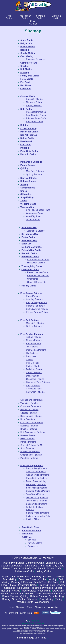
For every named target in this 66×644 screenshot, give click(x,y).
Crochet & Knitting (57, 17)
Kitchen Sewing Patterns (38, 312)
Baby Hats (31, 356)
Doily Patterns (33, 376)
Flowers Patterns (34, 340)
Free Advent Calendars (38, 276)
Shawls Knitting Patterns (38, 513)
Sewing (6, 599)
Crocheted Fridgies (35, 379)
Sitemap (21, 607)
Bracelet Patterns (34, 99)
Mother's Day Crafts (11, 566)
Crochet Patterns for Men (32, 445)
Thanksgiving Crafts (13, 563)
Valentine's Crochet (36, 231)
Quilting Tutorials (34, 174)
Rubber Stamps (39, 596)
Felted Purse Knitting (36, 481)
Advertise (53, 607)
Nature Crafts (29, 591)
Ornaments (33, 279)
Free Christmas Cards (38, 272)
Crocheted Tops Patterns (38, 382)
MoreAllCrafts (33, 23)
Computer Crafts (27, 579)
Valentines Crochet (29, 403)
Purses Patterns (34, 343)
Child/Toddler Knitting (36, 472)
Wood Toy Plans (34, 216)
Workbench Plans (35, 213)
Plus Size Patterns (29, 458)
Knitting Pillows (33, 519)
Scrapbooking (56, 596)
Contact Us (33, 546)
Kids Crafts (23, 588)
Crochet (42, 579)
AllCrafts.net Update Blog (18, 613)
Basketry (36, 577)
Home (11, 607)
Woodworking (42, 602)
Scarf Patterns (27, 448)
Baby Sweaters (28, 419)
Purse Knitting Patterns (37, 478)
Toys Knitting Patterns (37, 501)
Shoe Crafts (19, 599)
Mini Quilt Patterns (35, 171)
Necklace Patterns (35, 102)
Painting (5, 594)
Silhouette (32, 599)
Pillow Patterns (28, 439)
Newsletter (41, 607)
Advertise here (17, 632)
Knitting (53, 579)
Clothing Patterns (34, 299)
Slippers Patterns (29, 413)
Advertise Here (35, 543)
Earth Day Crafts (55, 566)
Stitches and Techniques (32, 400)
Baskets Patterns (29, 435)
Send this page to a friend (32, 638)
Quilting (24, 596)
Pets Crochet (32, 363)
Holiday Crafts (43, 571)
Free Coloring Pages (36, 115)
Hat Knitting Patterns (36, 485)
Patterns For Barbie (35, 306)
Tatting (59, 599)
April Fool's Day (27, 568)
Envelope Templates (36, 59)
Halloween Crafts (25, 571)
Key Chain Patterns (35, 392)
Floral (13, 585)
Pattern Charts (33, 366)
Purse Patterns (33, 296)
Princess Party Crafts (36, 118)
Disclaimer (50, 632)
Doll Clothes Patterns (36, 350)
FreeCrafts (9, 17)
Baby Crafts (24, 577)
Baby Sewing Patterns (37, 303)
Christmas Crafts (35, 563)
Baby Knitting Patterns (37, 468)
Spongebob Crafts (35, 122)
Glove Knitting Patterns (37, 497)
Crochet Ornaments (37, 282)
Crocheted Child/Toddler (32, 422)
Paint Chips (17, 594)
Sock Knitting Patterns (37, 504)
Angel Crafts (9, 577)
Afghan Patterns (34, 337)
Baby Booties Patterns (31, 416)
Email (30, 607)
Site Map (32, 540)
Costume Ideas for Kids (38, 259)
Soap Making (46, 599)
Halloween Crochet (36, 263)
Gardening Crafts (27, 585)
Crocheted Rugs (34, 389)
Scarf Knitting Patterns (37, 488)
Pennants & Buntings (54, 594)
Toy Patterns (32, 347)
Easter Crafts (10, 568)
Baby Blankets (33, 385)
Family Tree (40, 582)
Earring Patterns (34, 105)
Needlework (44, 591)
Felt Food (53, 582)
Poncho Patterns (28, 442)
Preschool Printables (36, 112)
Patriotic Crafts (33, 594)
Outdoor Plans (33, 220)
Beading (48, 577)
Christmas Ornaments (31, 406)
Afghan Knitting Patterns (38, 475)
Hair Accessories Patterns (33, 432)
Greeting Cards (47, 585)
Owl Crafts (58, 591)
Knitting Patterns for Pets (38, 516)
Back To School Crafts (50, 568)
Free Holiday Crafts (25, 17)
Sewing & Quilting (41, 17)
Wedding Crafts (25, 602)
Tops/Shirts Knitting (35, 494)
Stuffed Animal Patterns (37, 309)
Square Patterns (34, 373)
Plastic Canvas (10, 596)
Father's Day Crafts (34, 566)
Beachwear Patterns (30, 452)
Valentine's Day (54, 563)
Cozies (29, 360)
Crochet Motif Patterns (31, 455)
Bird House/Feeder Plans (38, 210)
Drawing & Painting (22, 582)
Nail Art (16, 591)
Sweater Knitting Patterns (38, 491)
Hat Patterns (32, 353)
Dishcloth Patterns (35, 369)
